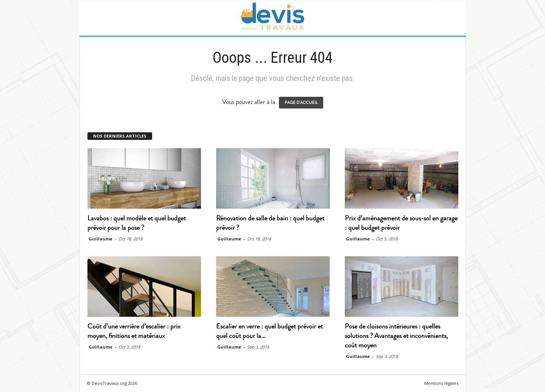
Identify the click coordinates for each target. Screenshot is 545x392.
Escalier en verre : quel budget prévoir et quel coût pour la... (269, 331)
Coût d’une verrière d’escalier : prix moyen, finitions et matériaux (134, 331)
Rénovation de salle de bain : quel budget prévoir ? (270, 223)
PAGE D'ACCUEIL (301, 103)
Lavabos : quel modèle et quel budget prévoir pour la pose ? (137, 223)
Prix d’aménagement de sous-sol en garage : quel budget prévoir (401, 223)
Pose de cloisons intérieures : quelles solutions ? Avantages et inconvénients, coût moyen (396, 336)
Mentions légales (441, 383)
